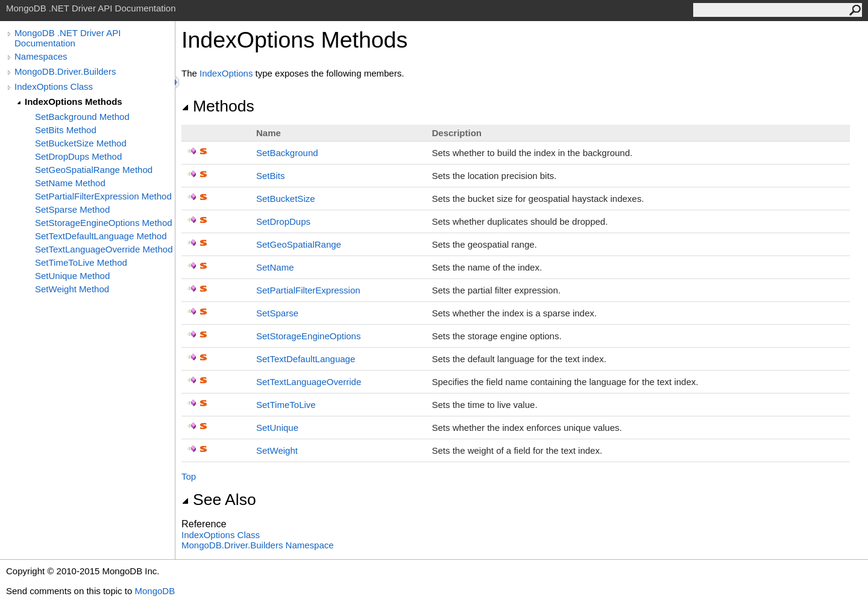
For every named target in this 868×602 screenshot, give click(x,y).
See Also (219, 500)
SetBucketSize (286, 199)
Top (189, 476)
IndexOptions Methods (74, 102)
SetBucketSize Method (81, 143)
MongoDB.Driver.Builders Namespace (258, 545)
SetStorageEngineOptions (308, 336)
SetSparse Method (72, 209)
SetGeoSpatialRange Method (94, 170)
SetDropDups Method (78, 156)
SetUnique (277, 428)
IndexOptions (226, 73)
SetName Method (70, 183)
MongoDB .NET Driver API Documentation (68, 38)
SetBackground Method (82, 117)
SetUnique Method (72, 276)
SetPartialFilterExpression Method (103, 196)
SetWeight (277, 450)
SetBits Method (66, 130)
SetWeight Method (72, 289)
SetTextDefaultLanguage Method (101, 236)
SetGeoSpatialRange (299, 244)
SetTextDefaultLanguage (306, 359)
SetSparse (277, 313)
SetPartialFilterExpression (308, 290)
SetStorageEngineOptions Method (104, 223)
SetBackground (287, 153)
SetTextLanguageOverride (309, 382)
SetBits (271, 176)
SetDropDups (283, 221)
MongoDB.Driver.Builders (65, 71)
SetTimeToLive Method (81, 262)
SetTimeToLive (286, 405)
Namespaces (41, 56)
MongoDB (155, 591)
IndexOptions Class (54, 86)
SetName (275, 267)
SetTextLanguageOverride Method (104, 249)
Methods (218, 106)
